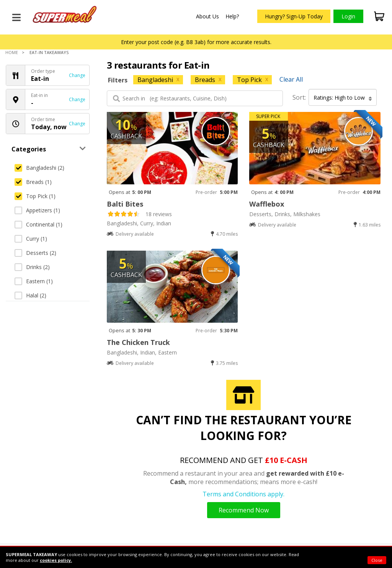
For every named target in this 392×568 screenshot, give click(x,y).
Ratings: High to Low (343, 98)
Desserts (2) (35, 253)
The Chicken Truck (138, 342)
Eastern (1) (34, 281)
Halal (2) (30, 295)
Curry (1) (31, 239)
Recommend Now (244, 510)
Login (348, 16)
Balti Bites (125, 204)
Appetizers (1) (37, 210)
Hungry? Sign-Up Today (294, 16)
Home (12, 52)
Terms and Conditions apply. (243, 494)
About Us (207, 16)
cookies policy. (56, 560)
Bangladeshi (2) (39, 168)
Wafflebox (267, 204)
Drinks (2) (32, 267)
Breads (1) (33, 182)
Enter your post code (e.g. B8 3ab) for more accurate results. (196, 42)
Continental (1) (38, 224)
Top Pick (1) (35, 196)
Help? (232, 16)
